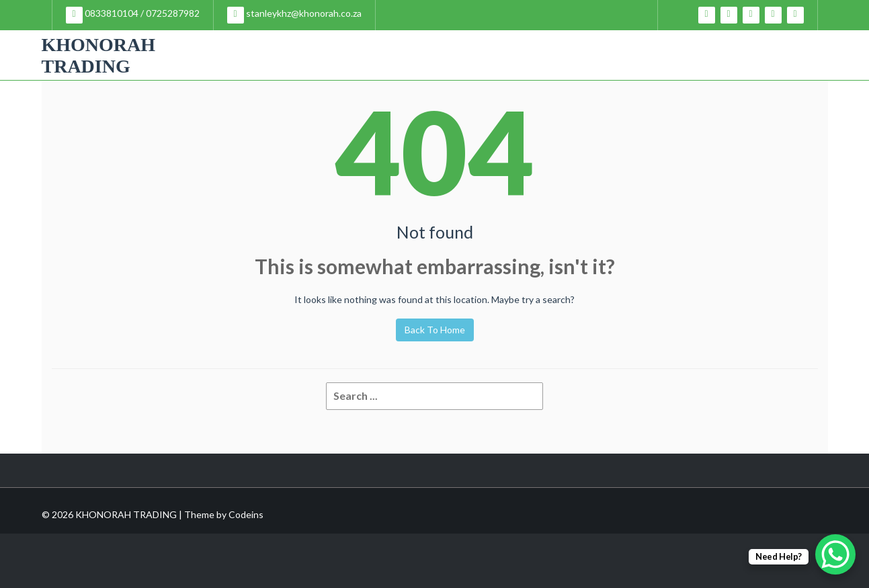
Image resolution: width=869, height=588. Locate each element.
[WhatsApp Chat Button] (835, 554)
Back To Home (435, 330)
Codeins (246, 514)
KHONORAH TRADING (99, 55)
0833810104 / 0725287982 (133, 15)
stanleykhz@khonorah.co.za (294, 15)
